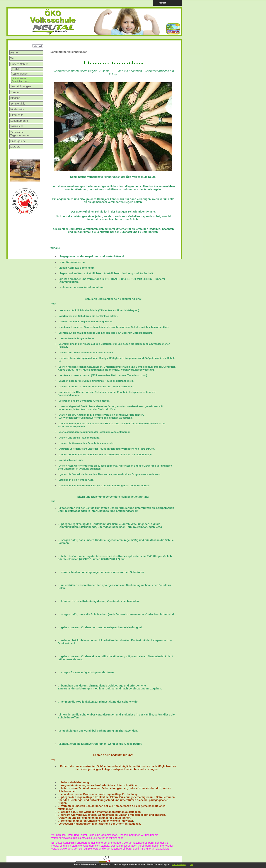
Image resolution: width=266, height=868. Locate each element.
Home (14, 53)
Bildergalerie (18, 141)
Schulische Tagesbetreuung (20, 134)
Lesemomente (19, 121)
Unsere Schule (19, 64)
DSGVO (15, 147)
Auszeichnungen (21, 86)
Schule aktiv (18, 103)
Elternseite (17, 115)
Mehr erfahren (179, 864)
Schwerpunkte (20, 74)
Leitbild (16, 69)
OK (192, 864)
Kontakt (161, 3)
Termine (15, 92)
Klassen (15, 98)
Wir (12, 58)
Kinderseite (17, 109)
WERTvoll (16, 126)
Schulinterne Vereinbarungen (21, 80)
